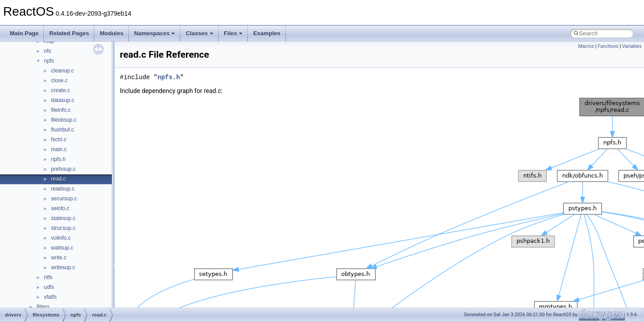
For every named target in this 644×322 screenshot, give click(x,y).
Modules (112, 33)
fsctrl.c (59, 140)
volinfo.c (61, 238)
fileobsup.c (64, 120)
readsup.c (63, 189)
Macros (586, 46)
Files (233, 33)
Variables (632, 46)
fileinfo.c (61, 110)
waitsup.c (62, 248)
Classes (199, 33)
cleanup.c (62, 71)
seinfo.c (60, 208)
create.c (61, 90)
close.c (59, 80)
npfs (49, 61)
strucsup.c (63, 228)
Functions (608, 46)
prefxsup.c (63, 169)
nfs (47, 51)
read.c (58, 179)
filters (43, 307)
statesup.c (63, 218)
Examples (267, 33)
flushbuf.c (62, 130)
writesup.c (63, 267)
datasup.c (63, 100)
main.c (59, 149)
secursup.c (64, 199)
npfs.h (58, 159)
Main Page (24, 33)
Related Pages (69, 33)
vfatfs (50, 297)
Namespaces (155, 33)
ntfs (48, 277)
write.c (59, 258)
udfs (49, 287)
